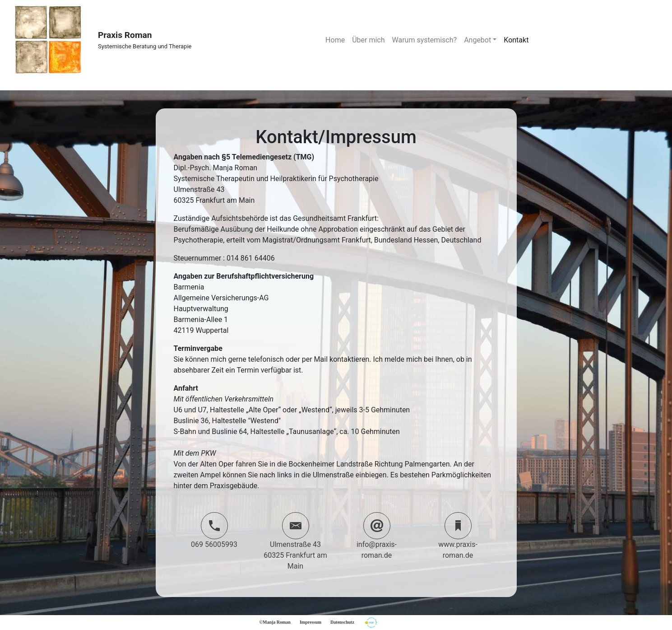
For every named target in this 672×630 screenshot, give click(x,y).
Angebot (477, 40)
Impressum (311, 622)
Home (335, 40)
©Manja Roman (275, 622)
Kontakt (516, 40)
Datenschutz (342, 622)
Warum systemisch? (425, 40)
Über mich (368, 40)
